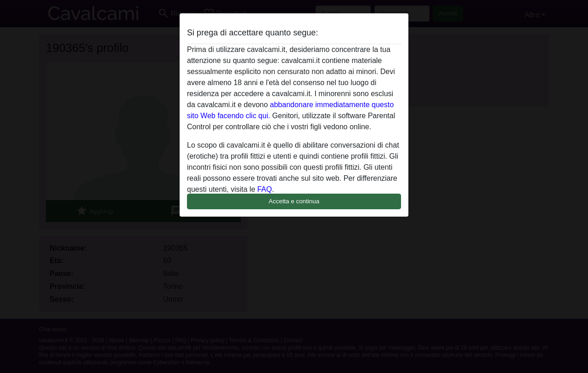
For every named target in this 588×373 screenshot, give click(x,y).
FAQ (265, 189)
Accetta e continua (294, 201)
